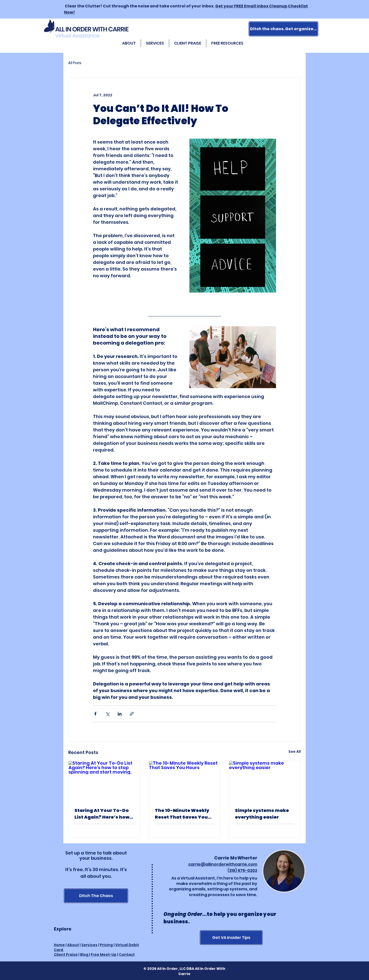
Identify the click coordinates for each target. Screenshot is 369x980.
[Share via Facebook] (95, 714)
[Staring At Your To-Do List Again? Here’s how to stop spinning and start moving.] (104, 781)
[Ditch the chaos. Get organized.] (283, 29)
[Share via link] (132, 714)
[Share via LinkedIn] (120, 714)
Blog (85, 955)
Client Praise (66, 955)
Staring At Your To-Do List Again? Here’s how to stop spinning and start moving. (102, 814)
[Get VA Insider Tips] (231, 938)
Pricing (106, 945)
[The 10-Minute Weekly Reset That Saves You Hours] (185, 781)
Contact (127, 955)
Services (89, 945)
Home (59, 945)
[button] (227, 43)
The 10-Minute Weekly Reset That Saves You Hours (182, 814)
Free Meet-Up (104, 955)
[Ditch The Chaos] (96, 896)
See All (295, 752)
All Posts (75, 63)
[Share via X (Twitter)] (107, 714)
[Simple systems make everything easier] (265, 781)
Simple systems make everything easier (262, 814)
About (73, 945)
